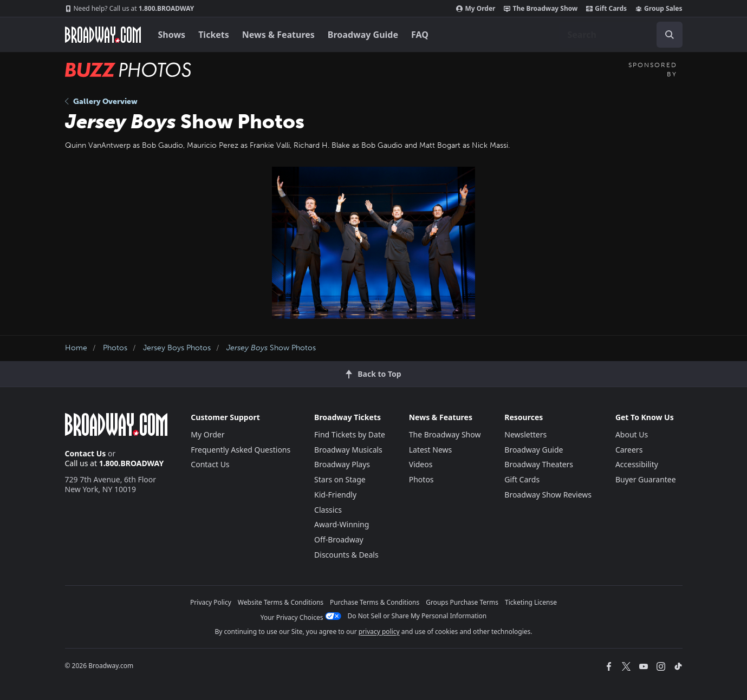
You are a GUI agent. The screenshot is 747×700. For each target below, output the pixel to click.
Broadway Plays (342, 464)
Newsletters (525, 434)
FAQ (420, 35)
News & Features (278, 35)
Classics (328, 510)
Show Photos (271, 348)
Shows (172, 35)
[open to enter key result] (670, 35)
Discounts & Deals (346, 555)
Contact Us (86, 453)
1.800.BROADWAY (130, 9)
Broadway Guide (363, 35)
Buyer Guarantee (646, 479)
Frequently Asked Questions (241, 450)
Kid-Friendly (335, 495)
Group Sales (659, 9)
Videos (421, 464)
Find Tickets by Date (350, 434)
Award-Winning (342, 524)
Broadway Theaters (539, 464)
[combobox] (621, 35)
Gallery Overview (101, 102)
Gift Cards (606, 9)
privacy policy (379, 632)
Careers (629, 450)
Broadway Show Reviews (548, 495)
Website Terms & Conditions (281, 602)
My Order (476, 9)
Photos (115, 348)
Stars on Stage (340, 479)
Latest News (431, 450)
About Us (632, 434)
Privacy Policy (211, 602)
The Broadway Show (541, 9)
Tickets (214, 35)
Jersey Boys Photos (177, 348)
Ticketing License (531, 602)
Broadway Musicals (348, 450)
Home (76, 348)
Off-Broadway (339, 539)
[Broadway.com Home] (103, 35)
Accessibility (637, 464)
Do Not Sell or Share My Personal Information (417, 616)
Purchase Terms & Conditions (375, 602)
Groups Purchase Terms (462, 602)
